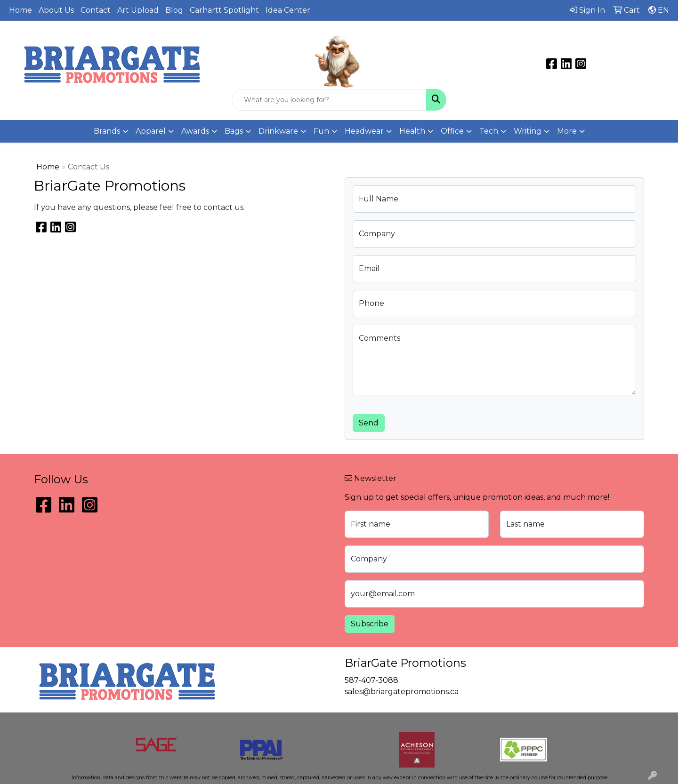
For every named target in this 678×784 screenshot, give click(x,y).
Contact (96, 10)
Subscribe (370, 624)
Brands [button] (107, 131)
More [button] (567, 131)
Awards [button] (195, 131)
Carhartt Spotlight (224, 10)
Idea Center (288, 10)
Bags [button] (234, 131)
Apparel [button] (151, 131)
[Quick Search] (329, 100)
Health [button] (412, 131)
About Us (56, 10)
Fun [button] (321, 131)
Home (20, 10)
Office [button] (452, 131)
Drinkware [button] (278, 131)
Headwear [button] (364, 131)
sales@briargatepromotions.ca (565, 47)
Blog (174, 10)
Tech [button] (489, 131)
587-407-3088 (565, 36)
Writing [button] (528, 131)
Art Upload (138, 10)
